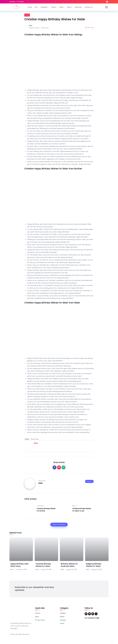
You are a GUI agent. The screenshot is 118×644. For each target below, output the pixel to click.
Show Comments (59, 525)
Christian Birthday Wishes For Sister (43, 565)
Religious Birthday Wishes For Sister (94, 565)
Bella (31, 26)
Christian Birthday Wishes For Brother (46, 510)
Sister (27, 15)
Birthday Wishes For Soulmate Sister (69, 565)
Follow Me (89, 481)
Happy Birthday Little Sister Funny (20, 565)
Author (27, 439)
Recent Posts (35, 439)
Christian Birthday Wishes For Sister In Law (82, 510)
